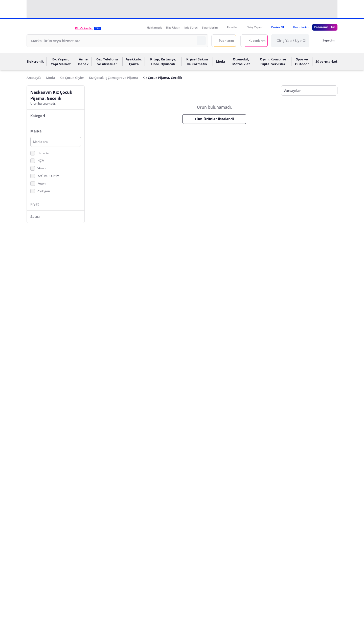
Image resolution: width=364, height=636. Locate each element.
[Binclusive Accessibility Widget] (10, 621)
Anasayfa (34, 78)
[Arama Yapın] (201, 41)
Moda (51, 78)
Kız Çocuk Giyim (72, 78)
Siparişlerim (210, 27)
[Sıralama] (309, 91)
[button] (51, 28)
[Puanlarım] (224, 41)
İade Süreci (191, 27)
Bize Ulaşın (173, 27)
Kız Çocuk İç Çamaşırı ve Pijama (113, 78)
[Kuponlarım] (254, 41)
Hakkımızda (155, 27)
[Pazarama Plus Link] (325, 27)
